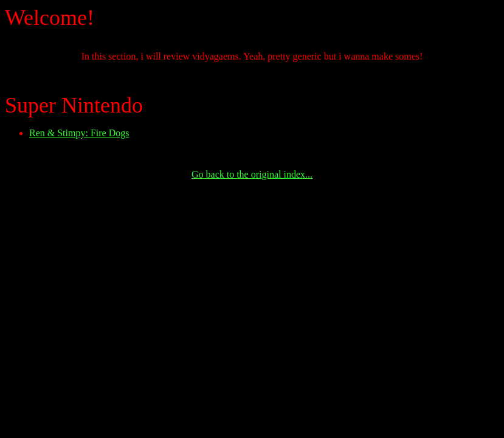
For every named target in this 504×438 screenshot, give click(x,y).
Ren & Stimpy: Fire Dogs (79, 133)
